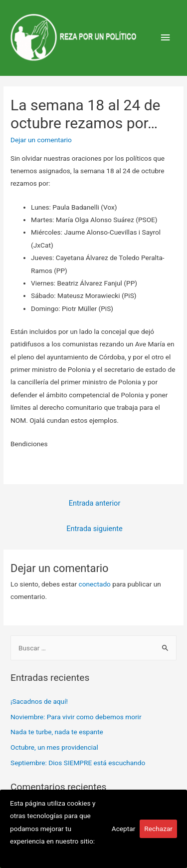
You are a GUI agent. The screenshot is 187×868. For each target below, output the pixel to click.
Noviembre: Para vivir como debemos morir (76, 717)
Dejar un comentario (41, 140)
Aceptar (124, 829)
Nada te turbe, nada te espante (57, 732)
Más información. (37, 854)
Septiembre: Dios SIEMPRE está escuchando (78, 763)
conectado (95, 584)
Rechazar (158, 829)
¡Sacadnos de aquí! (39, 701)
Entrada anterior (95, 503)
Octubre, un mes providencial (54, 747)
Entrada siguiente (94, 529)
